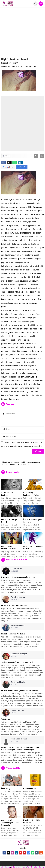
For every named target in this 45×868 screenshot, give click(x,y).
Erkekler (15, 66)
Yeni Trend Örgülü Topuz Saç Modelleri (17, 662)
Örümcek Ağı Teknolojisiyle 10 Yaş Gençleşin (10, 823)
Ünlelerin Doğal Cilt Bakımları (32, 821)
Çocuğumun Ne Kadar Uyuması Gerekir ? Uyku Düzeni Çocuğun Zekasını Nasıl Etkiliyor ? (20, 749)
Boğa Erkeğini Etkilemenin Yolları (31, 494)
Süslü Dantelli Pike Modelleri (13, 634)
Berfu (18, 682)
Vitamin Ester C (30, 789)
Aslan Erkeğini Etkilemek (7, 494)
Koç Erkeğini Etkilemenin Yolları (9, 548)
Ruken (16, 569)
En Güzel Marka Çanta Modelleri (14, 605)
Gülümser (19, 654)
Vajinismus (6, 719)
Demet (17, 710)
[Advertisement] (22, 31)
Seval (18, 625)
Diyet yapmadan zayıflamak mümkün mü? (18, 577)
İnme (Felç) (6, 789)
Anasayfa (5, 66)
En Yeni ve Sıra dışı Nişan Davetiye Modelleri (19, 691)
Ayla (18, 597)
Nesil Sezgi (19, 739)
